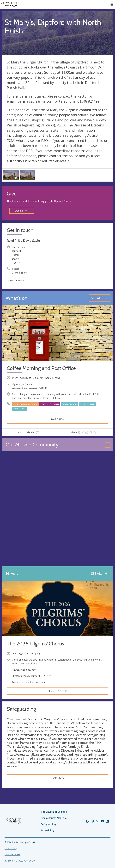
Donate (21, 211)
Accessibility (48, 830)
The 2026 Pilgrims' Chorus (35, 644)
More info (57, 419)
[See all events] (100, 298)
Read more (58, 778)
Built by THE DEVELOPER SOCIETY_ (20, 861)
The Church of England (54, 812)
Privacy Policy (11, 848)
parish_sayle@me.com (36, 101)
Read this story (57, 691)
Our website (16, 280)
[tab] (28, 432)
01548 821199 (19, 273)
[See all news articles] (100, 574)
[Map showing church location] (57, 509)
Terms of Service (12, 855)
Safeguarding (49, 824)
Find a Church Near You (54, 818)
